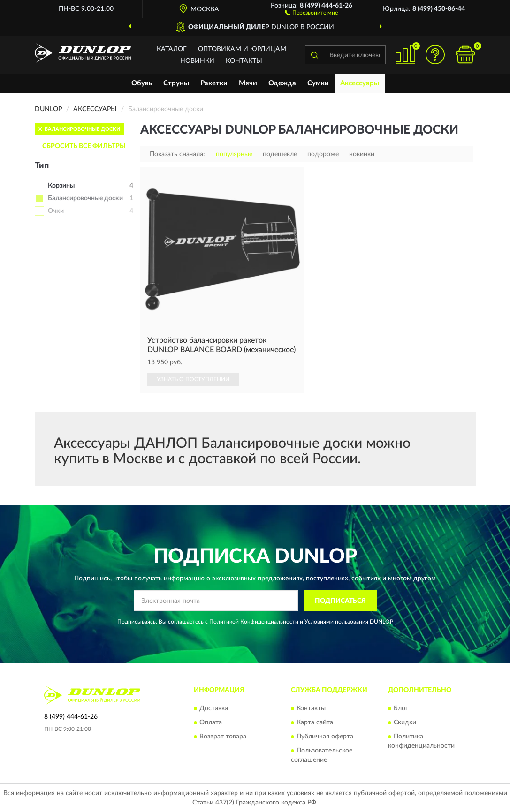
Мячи (248, 83)
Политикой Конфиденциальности (254, 622)
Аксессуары (360, 83)
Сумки (318, 83)
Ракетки (214, 83)
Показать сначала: (177, 154)
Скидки (405, 722)
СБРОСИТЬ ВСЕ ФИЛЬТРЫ (84, 146)
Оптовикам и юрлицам (242, 49)
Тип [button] (42, 166)
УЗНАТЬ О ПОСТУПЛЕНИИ (193, 379)
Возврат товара (223, 737)
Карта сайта (315, 722)
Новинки (197, 61)
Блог (401, 708)
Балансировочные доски (85, 198)
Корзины (61, 186)
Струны (176, 83)
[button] (311, 12)
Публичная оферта (325, 737)
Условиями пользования (336, 622)
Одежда (282, 83)
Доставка (214, 708)
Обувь (142, 83)
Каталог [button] (172, 49)
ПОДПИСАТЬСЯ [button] (340, 601)
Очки (56, 211)
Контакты (244, 61)
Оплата (211, 722)
